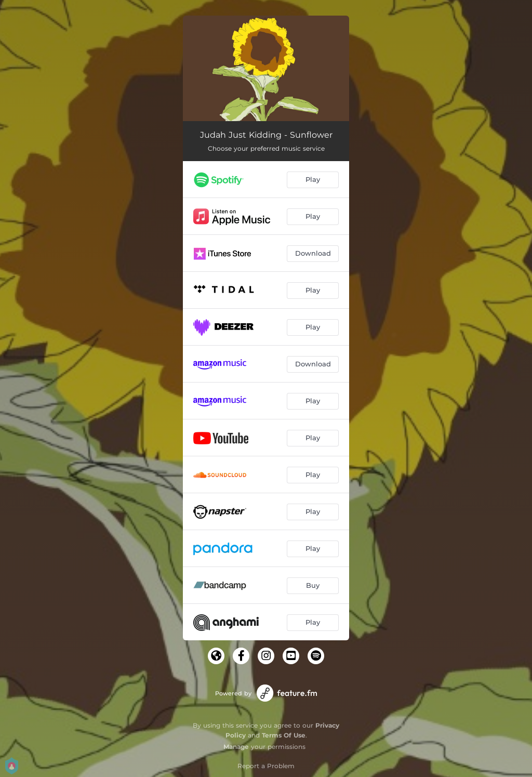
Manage (236, 747)
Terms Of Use (284, 735)
